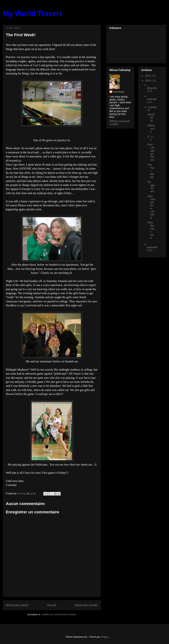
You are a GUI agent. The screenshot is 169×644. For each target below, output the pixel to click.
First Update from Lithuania (151, 207)
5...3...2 (151, 138)
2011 (148, 76)
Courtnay (119, 92)
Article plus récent (17, 605)
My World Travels (33, 13)
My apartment (151, 187)
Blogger (105, 637)
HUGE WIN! (151, 118)
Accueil (52, 605)
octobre (152, 107)
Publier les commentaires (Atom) (59, 614)
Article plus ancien (86, 605)
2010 (148, 81)
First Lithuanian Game (151, 152)
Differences (151, 129)
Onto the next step (151, 230)
